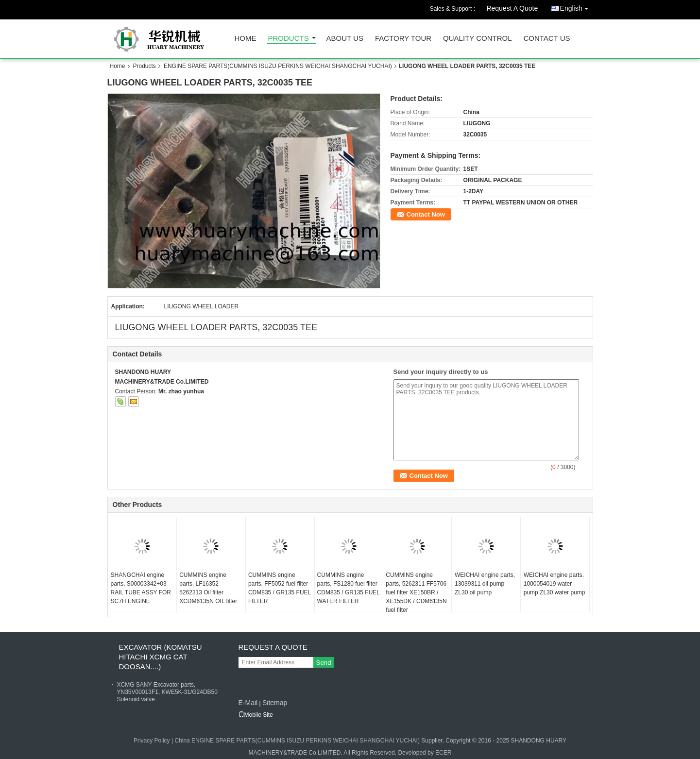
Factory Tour (403, 39)
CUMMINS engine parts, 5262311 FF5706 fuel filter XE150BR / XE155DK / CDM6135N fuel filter (416, 592)
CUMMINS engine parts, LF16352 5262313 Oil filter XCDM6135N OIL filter (208, 588)
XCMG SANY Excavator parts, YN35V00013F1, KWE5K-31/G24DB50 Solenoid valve (167, 692)
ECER (443, 753)
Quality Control (477, 39)
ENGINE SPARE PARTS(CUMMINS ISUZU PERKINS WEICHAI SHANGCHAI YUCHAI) (278, 66)
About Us (345, 39)
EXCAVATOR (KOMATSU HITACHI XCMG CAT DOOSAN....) (161, 657)
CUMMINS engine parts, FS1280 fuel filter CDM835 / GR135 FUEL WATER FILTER (349, 588)
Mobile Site (256, 715)
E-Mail (248, 703)
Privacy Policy (152, 741)
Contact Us (546, 39)
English (577, 7)
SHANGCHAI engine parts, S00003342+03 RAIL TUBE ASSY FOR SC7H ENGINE (141, 588)
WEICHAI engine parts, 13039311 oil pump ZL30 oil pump (485, 584)
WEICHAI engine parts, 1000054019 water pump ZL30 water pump (555, 584)
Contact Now (426, 214)
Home (246, 39)
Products (289, 39)
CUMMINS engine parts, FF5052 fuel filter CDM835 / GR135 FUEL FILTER (280, 588)
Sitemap (275, 703)
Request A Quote (512, 8)
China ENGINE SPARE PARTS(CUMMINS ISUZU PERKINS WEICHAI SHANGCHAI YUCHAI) (297, 741)
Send (324, 663)
